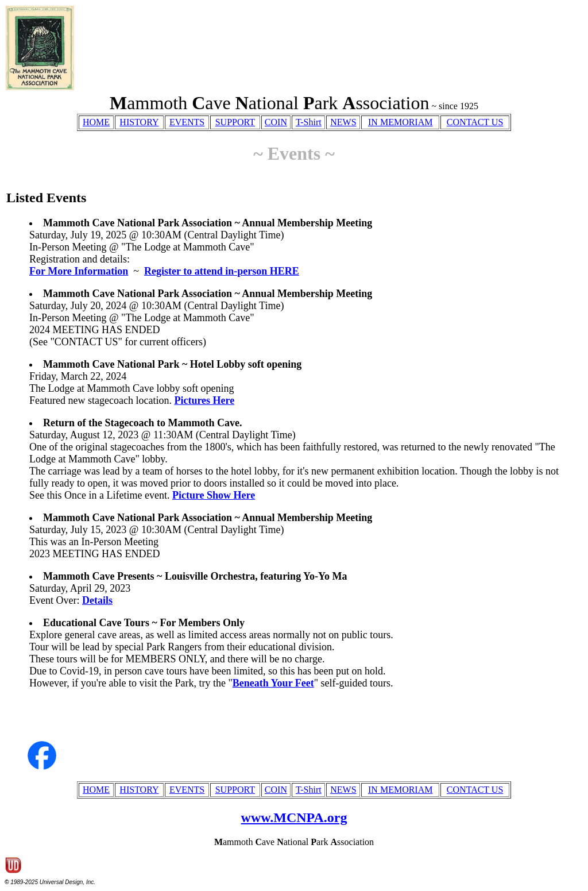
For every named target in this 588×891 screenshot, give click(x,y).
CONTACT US (475, 122)
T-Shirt (309, 122)
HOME (96, 122)
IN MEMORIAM (400, 122)
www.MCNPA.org (294, 817)
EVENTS (187, 122)
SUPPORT (235, 122)
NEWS (343, 122)
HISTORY (139, 122)
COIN (276, 122)
